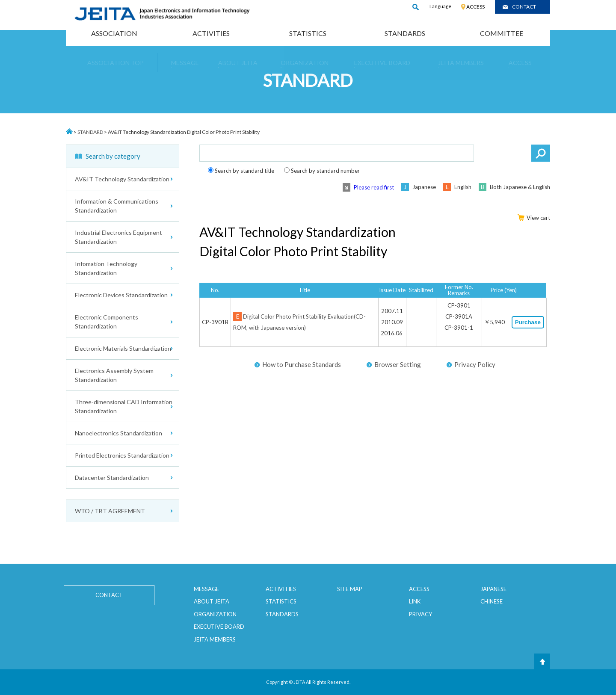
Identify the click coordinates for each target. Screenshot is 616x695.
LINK (415, 601)
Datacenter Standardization (112, 478)
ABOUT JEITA (212, 601)
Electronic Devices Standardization (121, 295)
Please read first (374, 187)
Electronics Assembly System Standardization (114, 375)
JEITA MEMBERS (215, 639)
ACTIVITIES (211, 33)
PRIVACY (421, 614)
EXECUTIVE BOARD (219, 627)
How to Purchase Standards (302, 364)
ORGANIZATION (215, 614)
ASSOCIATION (114, 33)
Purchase (528, 322)
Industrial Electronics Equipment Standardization (118, 237)
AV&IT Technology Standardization (122, 179)
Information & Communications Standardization (117, 206)
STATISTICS (308, 33)
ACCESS (475, 7)
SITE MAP (350, 589)
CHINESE (492, 601)
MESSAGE (206, 589)
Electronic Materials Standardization (123, 348)
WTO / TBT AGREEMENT (110, 511)
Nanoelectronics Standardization (118, 433)
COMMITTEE (502, 33)
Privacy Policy (475, 364)
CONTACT (524, 7)
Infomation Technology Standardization (106, 268)
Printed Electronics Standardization (122, 455)
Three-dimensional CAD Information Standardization (124, 406)
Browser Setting (398, 364)
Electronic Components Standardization (107, 322)
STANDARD (90, 132)
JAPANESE (493, 589)
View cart (534, 218)
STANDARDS (405, 33)
